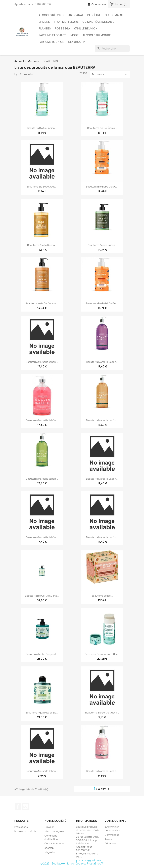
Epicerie (45, 22)
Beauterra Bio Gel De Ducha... (42, 596)
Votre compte (115, 821)
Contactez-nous (54, 843)
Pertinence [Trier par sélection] (110, 74)
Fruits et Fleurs (66, 22)
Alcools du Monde (97, 35)
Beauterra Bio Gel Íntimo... (42, 128)
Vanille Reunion (86, 28)
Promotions (21, 827)
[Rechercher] (112, 49)
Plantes (45, 28)
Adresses (110, 843)
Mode (75, 35)
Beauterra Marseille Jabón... (42, 362)
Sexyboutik (77, 42)
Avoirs (108, 839)
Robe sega (62, 28)
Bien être (94, 15)
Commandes (112, 835)
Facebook (18, 806)
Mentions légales (54, 831)
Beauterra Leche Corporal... (42, 654)
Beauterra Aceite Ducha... (42, 245)
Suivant (104, 789)
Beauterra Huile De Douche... (42, 303)
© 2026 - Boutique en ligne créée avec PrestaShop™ (72, 864)
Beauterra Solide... (102, 596)
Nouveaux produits (25, 831)
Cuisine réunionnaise (98, 22)
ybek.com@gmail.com (88, 860)
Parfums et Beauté (53, 35)
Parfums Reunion (52, 42)
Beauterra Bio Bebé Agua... (42, 187)
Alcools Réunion (52, 15)
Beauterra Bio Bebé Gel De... (102, 187)
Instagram (25, 806)
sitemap (49, 848)
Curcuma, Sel (115, 15)
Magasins (50, 852)
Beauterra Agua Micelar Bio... (42, 713)
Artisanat (76, 15)
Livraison (50, 827)
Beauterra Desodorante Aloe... (102, 654)
